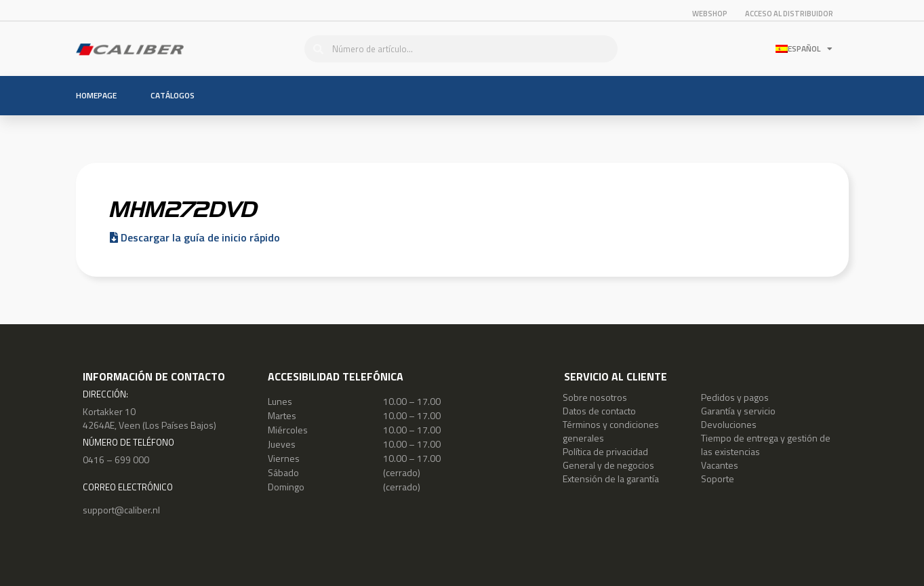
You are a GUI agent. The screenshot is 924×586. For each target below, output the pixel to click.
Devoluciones (729, 424)
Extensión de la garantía (611, 478)
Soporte (718, 478)
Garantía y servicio (738, 411)
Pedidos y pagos (735, 397)
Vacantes (720, 465)
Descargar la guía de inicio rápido (195, 237)
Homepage (96, 95)
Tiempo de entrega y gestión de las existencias (766, 445)
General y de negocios (608, 465)
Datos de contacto (599, 411)
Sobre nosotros (595, 397)
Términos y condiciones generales (611, 431)
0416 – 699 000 (116, 460)
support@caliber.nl (121, 510)
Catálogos (173, 95)
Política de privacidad (605, 451)
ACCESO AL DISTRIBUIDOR (789, 14)
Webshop (710, 14)
